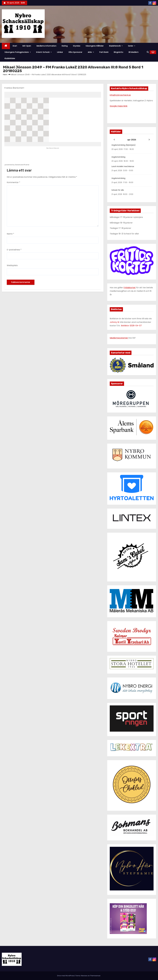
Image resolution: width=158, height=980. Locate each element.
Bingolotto (118, 52)
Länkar (60, 52)
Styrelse (77, 46)
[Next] (149, 140)
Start (15, 46)
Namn (10, 234)
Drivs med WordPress (66, 976)
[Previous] (114, 140)
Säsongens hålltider (95, 46)
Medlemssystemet (119, 338)
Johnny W (115, 322)
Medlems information (46, 46)
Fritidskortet (130, 288)
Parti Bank (104, 52)
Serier (132, 46)
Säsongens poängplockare (18, 52)
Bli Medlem (134, 52)
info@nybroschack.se (120, 95)
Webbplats (12, 265)
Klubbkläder (10, 58)
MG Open (27, 46)
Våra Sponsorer (75, 52)
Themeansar (95, 976)
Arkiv (91, 52)
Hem (5, 74)
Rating (65, 46)
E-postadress (14, 250)
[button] (148, 52)
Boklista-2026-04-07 (131, 326)
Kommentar (13, 182)
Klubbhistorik (116, 46)
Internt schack (44, 52)
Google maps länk (119, 106)
